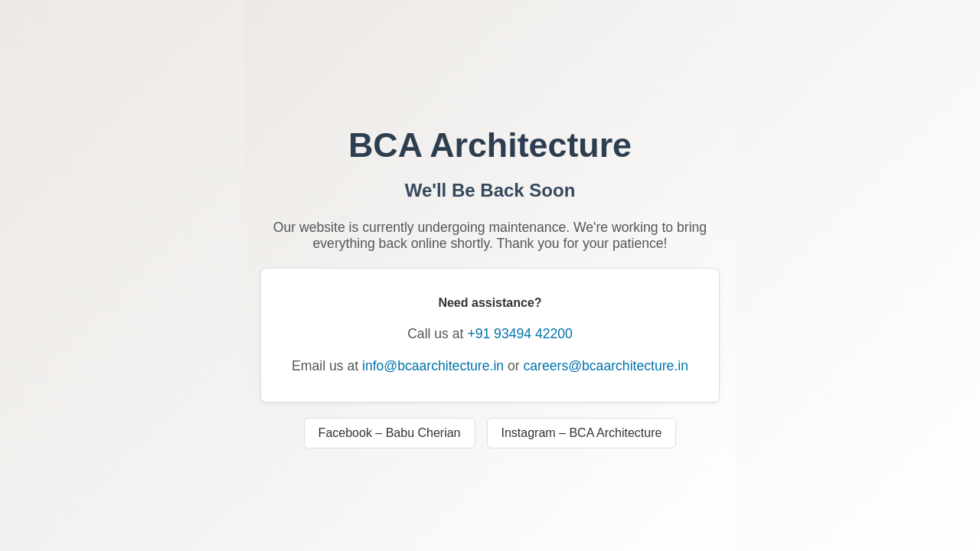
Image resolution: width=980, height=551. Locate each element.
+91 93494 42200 (519, 334)
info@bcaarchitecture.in (433, 366)
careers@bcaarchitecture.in (606, 366)
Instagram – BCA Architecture (582, 433)
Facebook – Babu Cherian (390, 433)
